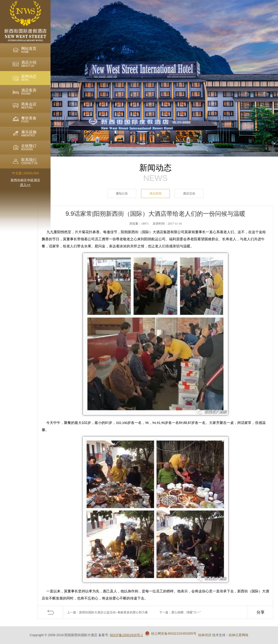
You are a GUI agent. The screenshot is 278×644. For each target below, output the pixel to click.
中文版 (17, 173)
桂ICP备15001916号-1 (126, 635)
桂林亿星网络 (239, 635)
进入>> (25, 185)
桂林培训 (205, 635)
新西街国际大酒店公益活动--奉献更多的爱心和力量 (113, 612)
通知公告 (122, 194)
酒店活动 (189, 194)
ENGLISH (31, 173)
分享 (261, 612)
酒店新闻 (155, 194)
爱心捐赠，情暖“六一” (186, 612)
